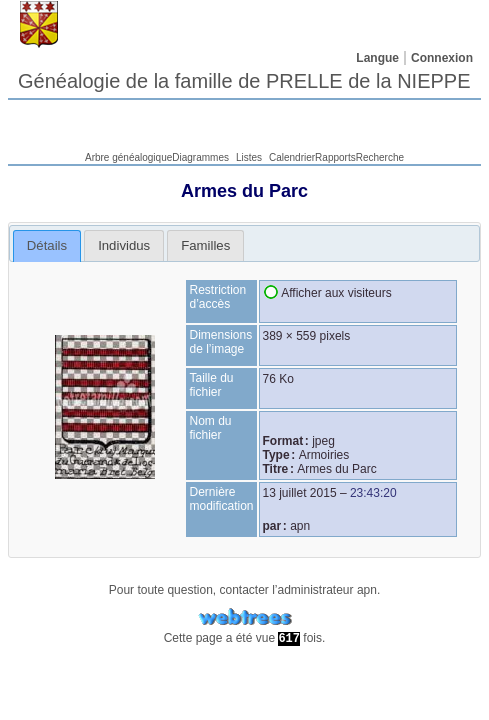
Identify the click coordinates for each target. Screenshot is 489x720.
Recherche (380, 157)
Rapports (335, 157)
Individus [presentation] (124, 245)
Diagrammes (200, 157)
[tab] (47, 246)
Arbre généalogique (128, 157)
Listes (249, 157)
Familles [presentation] (205, 245)
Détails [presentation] (47, 245)
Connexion (442, 58)
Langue (377, 58)
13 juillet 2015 (300, 493)
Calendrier (292, 157)
